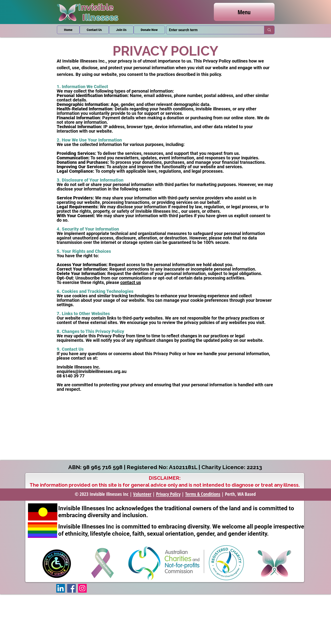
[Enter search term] (212, 30)
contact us (131, 282)
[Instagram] (82, 588)
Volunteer (142, 494)
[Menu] (244, 12)
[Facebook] (71, 588)
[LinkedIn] (61, 588)
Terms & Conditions (203, 494)
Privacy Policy (168, 494)
